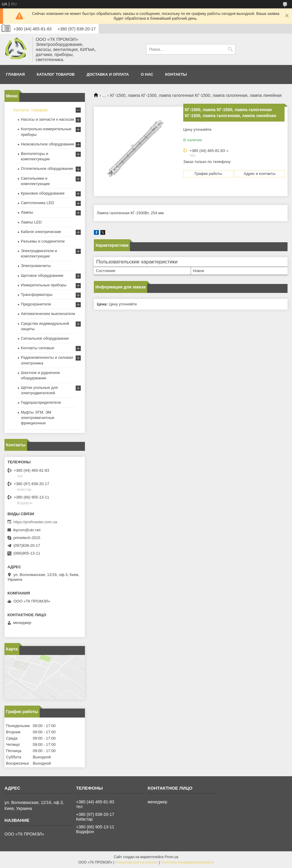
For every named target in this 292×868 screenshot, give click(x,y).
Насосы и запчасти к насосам (48, 119)
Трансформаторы (37, 295)
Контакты (176, 74)
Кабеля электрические (41, 232)
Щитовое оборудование (42, 275)
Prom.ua (171, 857)
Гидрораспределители (41, 402)
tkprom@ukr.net (27, 530)
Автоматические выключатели (48, 314)
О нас (147, 74)
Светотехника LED (38, 203)
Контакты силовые (38, 348)
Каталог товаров (56, 74)
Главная (15, 74)
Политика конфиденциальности (187, 862)
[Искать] (230, 49)
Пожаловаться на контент (137, 862)
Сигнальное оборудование (45, 338)
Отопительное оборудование (47, 169)
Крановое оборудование (43, 193)
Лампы (27, 212)
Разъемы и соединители (43, 241)
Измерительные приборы (44, 285)
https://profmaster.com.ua (35, 522)
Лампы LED (31, 222)
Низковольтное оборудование (48, 144)
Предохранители (36, 304)
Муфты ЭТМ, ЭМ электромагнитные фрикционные (38, 418)
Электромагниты (36, 266)
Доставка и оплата (108, 74)
